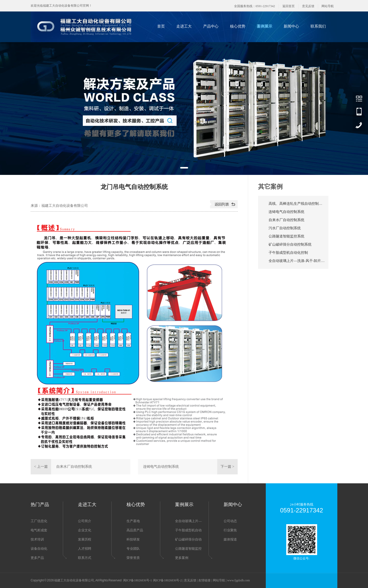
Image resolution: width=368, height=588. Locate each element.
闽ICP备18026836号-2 (168, 580)
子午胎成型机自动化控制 (288, 253)
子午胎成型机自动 (188, 530)
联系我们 (318, 26)
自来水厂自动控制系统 (74, 467)
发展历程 (85, 539)
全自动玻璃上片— (188, 521)
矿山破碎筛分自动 (188, 539)
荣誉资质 (133, 558)
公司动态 (230, 521)
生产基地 (133, 521)
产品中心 (211, 26)
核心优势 (238, 26)
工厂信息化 (39, 521)
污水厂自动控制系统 (285, 228)
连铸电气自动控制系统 (161, 467)
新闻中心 (291, 26)
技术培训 (37, 539)
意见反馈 (308, 6)
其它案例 (270, 187)
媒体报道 (230, 539)
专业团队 (133, 549)
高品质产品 (135, 530)
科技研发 (133, 539)
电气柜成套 (39, 530)
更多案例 (182, 558)
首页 (161, 26)
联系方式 (85, 558)
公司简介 (85, 521)
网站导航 (328, 6)
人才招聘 (85, 549)
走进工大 (184, 26)
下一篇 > (227, 467)
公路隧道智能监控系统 (286, 236)
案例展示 (264, 26)
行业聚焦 (230, 530)
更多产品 (37, 558)
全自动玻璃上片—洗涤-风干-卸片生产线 (297, 261)
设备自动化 (39, 549)
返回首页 (289, 6)
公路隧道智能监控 (188, 549)
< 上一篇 (41, 467)
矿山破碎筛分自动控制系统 (290, 244)
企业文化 (85, 530)
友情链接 (204, 580)
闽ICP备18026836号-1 (138, 580)
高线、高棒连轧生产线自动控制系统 (297, 204)
